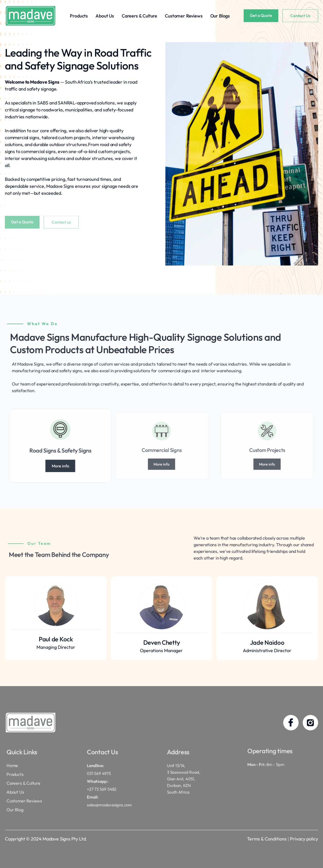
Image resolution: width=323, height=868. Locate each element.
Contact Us (300, 16)
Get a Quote (261, 16)
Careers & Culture (139, 16)
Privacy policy (304, 839)
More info (78, 466)
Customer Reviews (184, 16)
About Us (105, 16)
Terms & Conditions (267, 839)
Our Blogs (220, 16)
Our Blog (20, 805)
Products (79, 16)
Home (18, 768)
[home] (31, 16)
